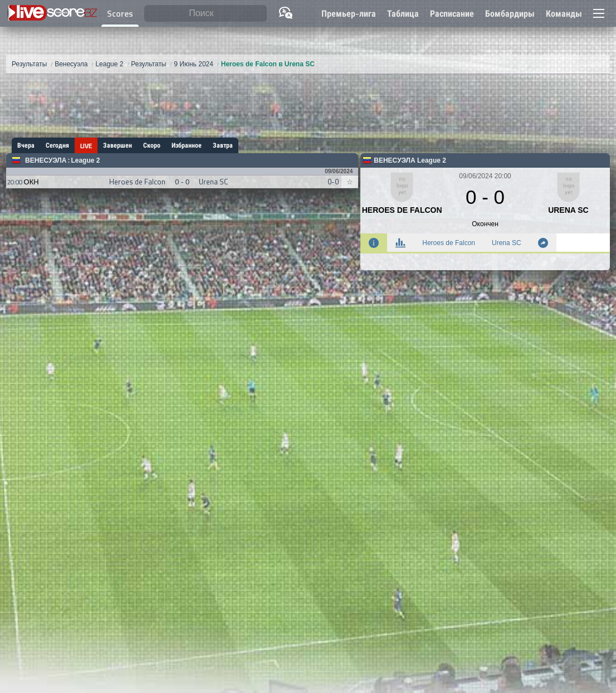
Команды (564, 14)
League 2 (85, 160)
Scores (120, 14)
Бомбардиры (510, 14)
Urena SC (507, 243)
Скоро (152, 145)
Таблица (403, 14)
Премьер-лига (349, 14)
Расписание (452, 14)
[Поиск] (206, 14)
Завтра (223, 145)
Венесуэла (46, 160)
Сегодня (57, 145)
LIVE (86, 146)
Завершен (118, 145)
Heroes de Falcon (449, 243)
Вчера (26, 145)
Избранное (187, 145)
